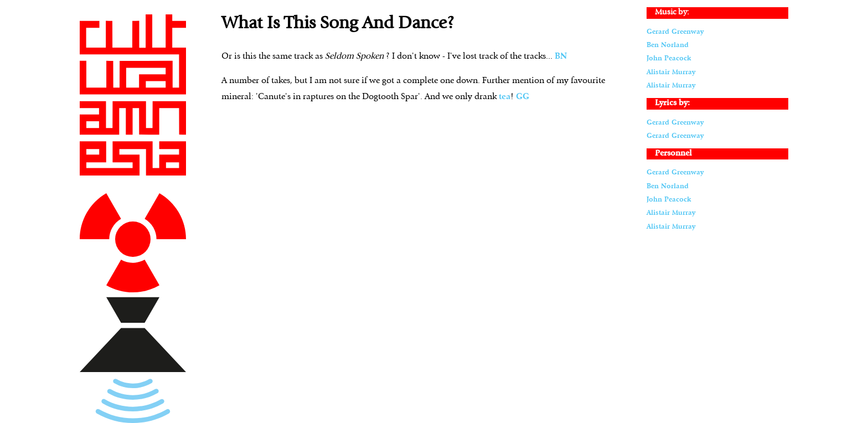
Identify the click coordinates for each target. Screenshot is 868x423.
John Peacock (669, 58)
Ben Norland (668, 45)
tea (505, 97)
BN (561, 56)
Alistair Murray (671, 72)
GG (523, 97)
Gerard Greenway (675, 32)
